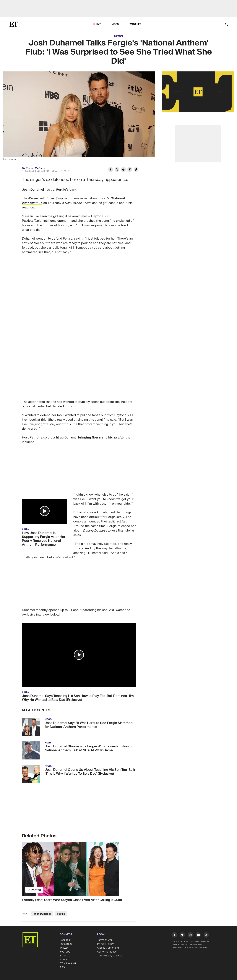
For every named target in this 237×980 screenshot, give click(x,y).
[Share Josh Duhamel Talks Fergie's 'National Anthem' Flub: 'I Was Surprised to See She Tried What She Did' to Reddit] (123, 170)
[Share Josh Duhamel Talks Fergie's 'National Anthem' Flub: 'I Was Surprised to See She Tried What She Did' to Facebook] (111, 170)
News (119, 36)
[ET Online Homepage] (14, 24)
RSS (62, 967)
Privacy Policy (105, 944)
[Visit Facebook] (175, 936)
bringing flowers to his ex (98, 438)
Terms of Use (105, 940)
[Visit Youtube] (198, 936)
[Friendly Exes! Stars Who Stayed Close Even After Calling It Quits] (79, 869)
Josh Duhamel (33, 190)
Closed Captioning (108, 948)
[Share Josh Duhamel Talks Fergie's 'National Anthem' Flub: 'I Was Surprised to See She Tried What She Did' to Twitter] (117, 170)
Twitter (64, 948)
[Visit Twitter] (182, 936)
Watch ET (135, 24)
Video (115, 24)
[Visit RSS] (206, 936)
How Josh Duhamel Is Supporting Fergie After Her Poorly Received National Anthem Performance (44, 539)
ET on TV (65, 956)
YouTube (65, 952)
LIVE (99, 24)
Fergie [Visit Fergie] (61, 914)
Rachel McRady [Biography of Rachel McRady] (35, 168)
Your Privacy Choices (110, 956)
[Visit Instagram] (190, 936)
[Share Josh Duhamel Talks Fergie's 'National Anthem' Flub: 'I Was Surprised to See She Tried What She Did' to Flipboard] (130, 170)
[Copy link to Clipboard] (136, 170)
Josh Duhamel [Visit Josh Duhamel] (42, 914)
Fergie (61, 190)
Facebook (66, 940)
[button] (45, 511)
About (63, 960)
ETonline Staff (68, 964)
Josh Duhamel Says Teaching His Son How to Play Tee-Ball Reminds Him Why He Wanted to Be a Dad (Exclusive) (78, 698)
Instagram (66, 944)
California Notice (107, 952)
